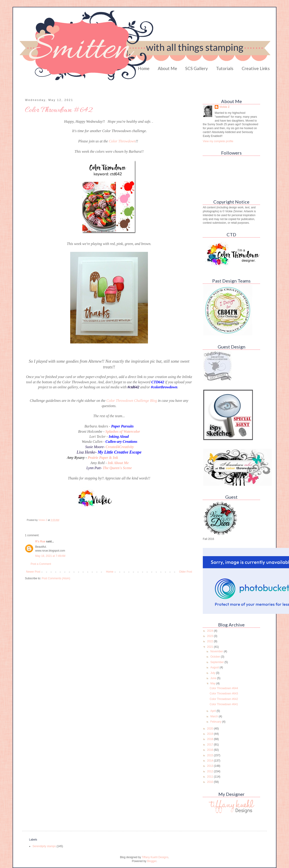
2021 (211, 647)
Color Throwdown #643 (224, 694)
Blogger (152, 861)
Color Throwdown (122, 141)
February (216, 722)
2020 (211, 729)
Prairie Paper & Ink (103, 458)
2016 (211, 750)
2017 (211, 745)
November (217, 651)
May (213, 683)
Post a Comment (41, 564)
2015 (211, 755)
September (217, 662)
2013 (211, 766)
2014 (211, 761)
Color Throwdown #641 (224, 704)
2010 (211, 782)
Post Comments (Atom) (56, 578)
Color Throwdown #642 (224, 699)
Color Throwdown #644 (224, 688)
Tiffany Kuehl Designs (155, 857)
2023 (211, 636)
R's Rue (40, 541)
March (215, 716)
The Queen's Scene (117, 468)
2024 (211, 631)
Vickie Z (224, 107)
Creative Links (256, 68)
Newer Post (33, 572)
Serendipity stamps (44, 846)
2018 (211, 739)
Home (144, 68)
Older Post (186, 572)
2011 (211, 777)
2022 (211, 641)
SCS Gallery (197, 68)
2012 (211, 771)
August (215, 667)
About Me (167, 68)
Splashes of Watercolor (123, 431)
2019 (211, 734)
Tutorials (225, 68)
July (213, 673)
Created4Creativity (120, 447)
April (213, 711)
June (214, 678)
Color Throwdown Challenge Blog (132, 401)
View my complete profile (218, 141)
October (216, 657)
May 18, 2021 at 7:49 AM (50, 556)
